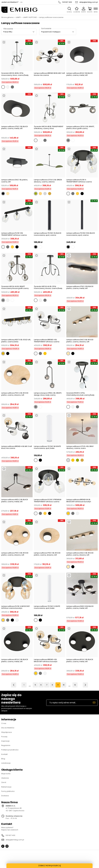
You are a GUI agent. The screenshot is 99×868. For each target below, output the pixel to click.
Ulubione (5, 778)
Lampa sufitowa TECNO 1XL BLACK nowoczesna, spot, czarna (48, 234)
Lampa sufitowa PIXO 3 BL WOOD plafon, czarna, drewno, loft (15, 554)
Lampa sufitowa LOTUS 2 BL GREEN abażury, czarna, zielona (48, 181)
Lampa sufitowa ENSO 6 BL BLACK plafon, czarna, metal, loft (80, 607)
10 (64, 685)
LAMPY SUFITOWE (30, 17)
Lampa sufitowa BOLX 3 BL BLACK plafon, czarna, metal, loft (80, 661)
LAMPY (18, 17)
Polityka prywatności (10, 750)
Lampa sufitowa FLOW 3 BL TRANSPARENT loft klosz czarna (14, 234)
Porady (4, 737)
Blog (3, 759)
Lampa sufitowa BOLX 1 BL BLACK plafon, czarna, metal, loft (80, 74)
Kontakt (4, 754)
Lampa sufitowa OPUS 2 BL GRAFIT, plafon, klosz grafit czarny (80, 128)
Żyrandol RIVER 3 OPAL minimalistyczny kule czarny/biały (80, 394)
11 (69, 685)
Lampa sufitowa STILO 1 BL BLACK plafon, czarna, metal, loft (15, 128)
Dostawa (5, 796)
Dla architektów (8, 728)
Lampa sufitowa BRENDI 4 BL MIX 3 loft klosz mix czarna (17, 447)
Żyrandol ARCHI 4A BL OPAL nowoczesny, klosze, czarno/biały (48, 287)
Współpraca (7, 732)
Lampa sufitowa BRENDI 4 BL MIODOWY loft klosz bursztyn (46, 660)
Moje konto (6, 774)
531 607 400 (67, 2)
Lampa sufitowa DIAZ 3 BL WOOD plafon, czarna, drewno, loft (80, 341)
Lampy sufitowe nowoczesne (51, 17)
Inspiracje (5, 741)
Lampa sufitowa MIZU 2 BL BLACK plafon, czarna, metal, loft (15, 501)
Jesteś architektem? (10, 2)
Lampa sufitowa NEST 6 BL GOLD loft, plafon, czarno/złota (16, 341)
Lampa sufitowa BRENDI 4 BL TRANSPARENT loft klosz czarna (47, 341)
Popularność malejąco (51, 32)
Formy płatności (8, 791)
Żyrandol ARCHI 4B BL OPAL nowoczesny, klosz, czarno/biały (15, 74)
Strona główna (7, 17)
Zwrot (4, 782)
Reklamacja (6, 787)
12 (75, 685)
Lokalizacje (6, 763)
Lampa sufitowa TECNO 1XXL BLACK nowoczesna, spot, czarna (81, 234)
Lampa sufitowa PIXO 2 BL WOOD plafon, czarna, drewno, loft (15, 394)
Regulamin (6, 745)
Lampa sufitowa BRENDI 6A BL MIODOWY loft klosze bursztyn (79, 501)
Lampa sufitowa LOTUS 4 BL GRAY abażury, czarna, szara (80, 447)
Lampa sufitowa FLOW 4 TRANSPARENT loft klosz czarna (79, 181)
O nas (4, 723)
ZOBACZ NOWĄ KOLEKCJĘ (50, 866)
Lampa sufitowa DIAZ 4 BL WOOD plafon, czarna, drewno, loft (80, 554)
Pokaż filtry (8, 32)
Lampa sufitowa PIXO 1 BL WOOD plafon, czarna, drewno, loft (47, 554)
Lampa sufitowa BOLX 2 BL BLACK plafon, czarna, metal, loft (15, 661)
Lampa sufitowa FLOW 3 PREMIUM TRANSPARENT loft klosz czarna (48, 501)
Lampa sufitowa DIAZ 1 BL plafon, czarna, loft (15, 181)
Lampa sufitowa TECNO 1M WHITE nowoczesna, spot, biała (47, 447)
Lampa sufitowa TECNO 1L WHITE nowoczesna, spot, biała (47, 607)
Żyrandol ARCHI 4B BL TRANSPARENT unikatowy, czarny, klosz (49, 128)
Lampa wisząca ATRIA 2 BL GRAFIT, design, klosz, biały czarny (48, 394)
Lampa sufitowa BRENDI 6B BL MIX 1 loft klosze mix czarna (49, 74)
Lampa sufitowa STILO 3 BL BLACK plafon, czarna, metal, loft (80, 288)
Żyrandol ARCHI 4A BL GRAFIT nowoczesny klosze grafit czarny (15, 287)
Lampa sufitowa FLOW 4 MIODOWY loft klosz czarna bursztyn (16, 607)
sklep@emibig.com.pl (89, 2)
